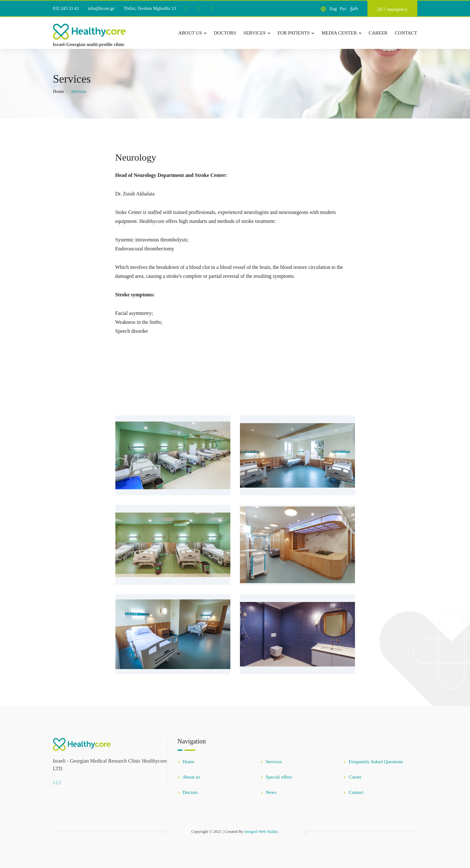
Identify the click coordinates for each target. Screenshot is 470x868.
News (268, 792)
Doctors (225, 33)
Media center (341, 33)
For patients (296, 33)
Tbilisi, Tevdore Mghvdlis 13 (150, 8)
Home (58, 91)
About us (192, 33)
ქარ (354, 9)
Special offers (276, 777)
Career (378, 33)
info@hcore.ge (101, 8)
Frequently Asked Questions (373, 762)
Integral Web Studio (261, 831)
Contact (406, 33)
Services (257, 33)
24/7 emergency (392, 9)
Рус (343, 9)
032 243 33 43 (66, 8)
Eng (333, 9)
